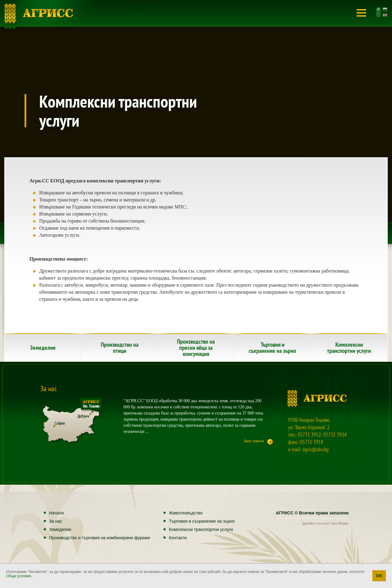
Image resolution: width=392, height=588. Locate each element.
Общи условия (19, 576)
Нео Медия (340, 523)
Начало (39, 14)
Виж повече (254, 441)
